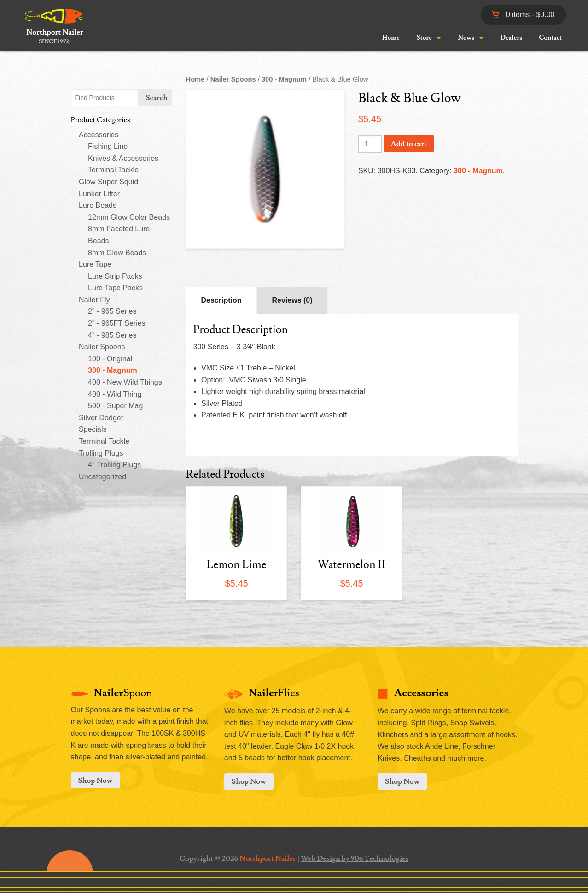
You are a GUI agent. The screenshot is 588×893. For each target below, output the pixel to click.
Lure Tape (95, 264)
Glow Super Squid (108, 182)
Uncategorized (102, 477)
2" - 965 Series (112, 311)
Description (221, 300)
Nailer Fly (94, 300)
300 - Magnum (113, 370)
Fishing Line (108, 146)
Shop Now (96, 781)
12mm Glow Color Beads (129, 217)
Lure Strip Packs (115, 276)
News (466, 38)
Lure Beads (98, 205)
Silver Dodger (101, 418)
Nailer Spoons (102, 347)
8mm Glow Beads (117, 253)
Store (424, 38)
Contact (551, 38)
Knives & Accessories (123, 158)
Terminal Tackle (113, 170)
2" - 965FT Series (117, 323)
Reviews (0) (292, 300)
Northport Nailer (268, 858)
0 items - (523, 15)
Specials (93, 429)
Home (391, 38)
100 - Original (110, 359)
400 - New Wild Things (125, 382)
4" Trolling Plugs (114, 465)
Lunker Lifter (99, 194)
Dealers (511, 38)
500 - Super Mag (115, 406)
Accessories (99, 135)
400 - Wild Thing (115, 394)
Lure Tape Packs (115, 288)
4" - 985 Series (112, 335)
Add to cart (409, 144)
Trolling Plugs (101, 453)
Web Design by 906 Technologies (355, 858)
